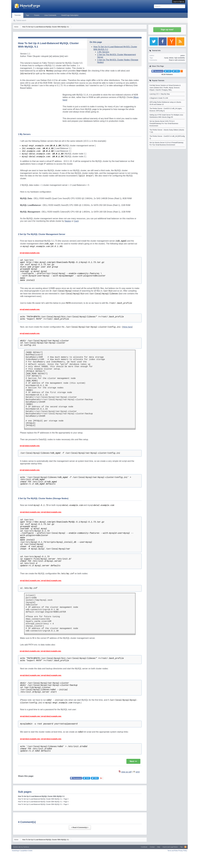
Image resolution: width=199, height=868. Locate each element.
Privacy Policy (183, 851)
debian (171, 58)
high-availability (180, 58)
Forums (37, 15)
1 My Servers (103, 52)
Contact (152, 847)
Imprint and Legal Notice (170, 847)
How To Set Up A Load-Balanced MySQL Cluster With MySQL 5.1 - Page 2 (43, 799)
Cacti (76, 221)
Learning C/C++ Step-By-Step (160, 94)
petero (183, 56)
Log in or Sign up (179, 2)
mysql (166, 58)
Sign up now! (167, 30)
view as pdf (126, 772)
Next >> (133, 761)
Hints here (127, 327)
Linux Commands (50, 15)
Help (159, 847)
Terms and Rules (173, 851)
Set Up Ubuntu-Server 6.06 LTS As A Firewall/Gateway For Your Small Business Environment (164, 124)
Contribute (144, 847)
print (138, 772)
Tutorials (18, 15)
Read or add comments (177, 60)
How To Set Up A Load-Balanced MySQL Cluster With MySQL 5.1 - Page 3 (43, 802)
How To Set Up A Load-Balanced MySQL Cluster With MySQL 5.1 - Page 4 (43, 804)
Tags (27, 15)
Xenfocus (26, 847)
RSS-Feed (185, 847)
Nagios (68, 221)
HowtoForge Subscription (70, 15)
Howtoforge (22, 851)
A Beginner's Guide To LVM (159, 98)
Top (181, 847)
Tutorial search (21, 20)
